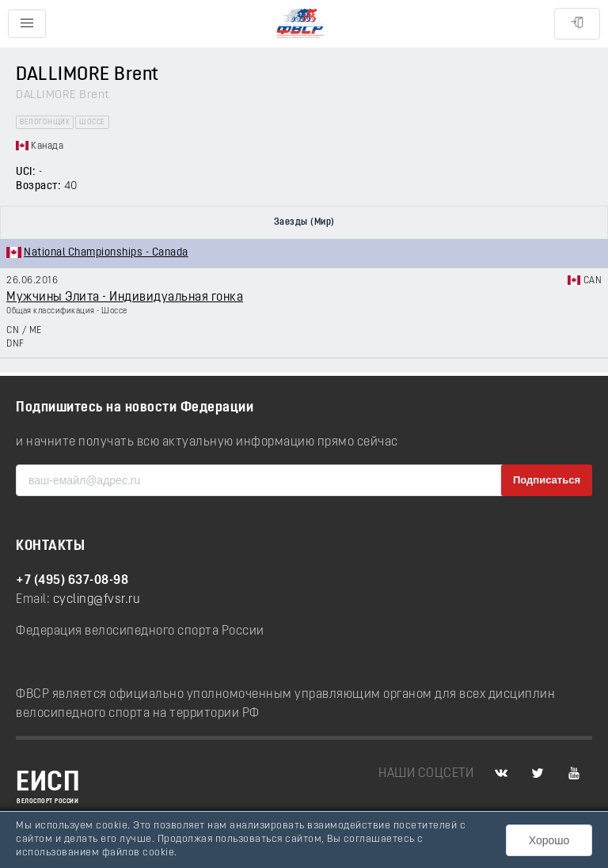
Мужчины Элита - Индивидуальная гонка (125, 298)
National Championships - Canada (106, 253)
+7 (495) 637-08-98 (72, 581)
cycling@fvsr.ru (97, 600)
